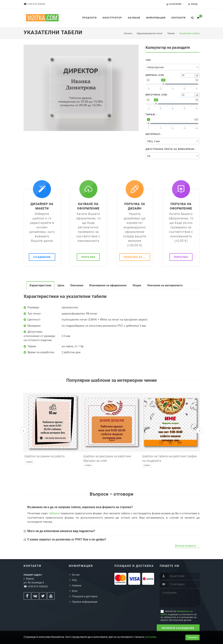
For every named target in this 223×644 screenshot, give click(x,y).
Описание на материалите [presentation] (165, 285)
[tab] (40, 285)
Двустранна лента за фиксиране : (171, 149)
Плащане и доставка (85, 596)
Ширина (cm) (155, 75)
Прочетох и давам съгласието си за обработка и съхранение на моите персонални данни (179, 616)
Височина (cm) (156, 95)
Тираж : (151, 114)
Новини (77, 586)
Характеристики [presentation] (40, 285)
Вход (193, 4)
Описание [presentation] (77, 285)
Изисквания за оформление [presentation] (108, 285)
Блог (75, 591)
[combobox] (172, 67)
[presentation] (24, 431)
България (175, 4)
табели (53, 513)
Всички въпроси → (187, 546)
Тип (148, 60)
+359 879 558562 (36, 4)
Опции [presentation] (137, 285)
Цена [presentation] (61, 285)
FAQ (74, 580)
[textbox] (172, 67)
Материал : (154, 134)
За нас (76, 575)
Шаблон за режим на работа (45, 456)
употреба (151, 637)
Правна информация (85, 602)
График (29, 462)
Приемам (192, 637)
